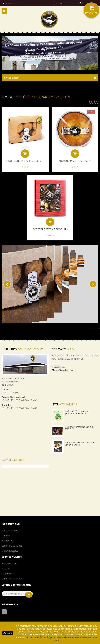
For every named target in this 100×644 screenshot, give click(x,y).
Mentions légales (10, 551)
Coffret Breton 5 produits (50, 229)
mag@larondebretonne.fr (65, 370)
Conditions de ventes (12, 546)
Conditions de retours (12, 579)
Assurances (7, 541)
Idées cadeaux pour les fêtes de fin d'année (80, 444)
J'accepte (8, 633)
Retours (5, 569)
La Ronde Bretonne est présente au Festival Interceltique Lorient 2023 (79, 414)
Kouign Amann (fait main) (75, 161)
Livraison (6, 536)
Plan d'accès (8, 574)
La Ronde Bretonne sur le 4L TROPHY (80, 428)
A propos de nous (10, 531)
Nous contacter (9, 564)
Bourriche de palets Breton (25, 161)
